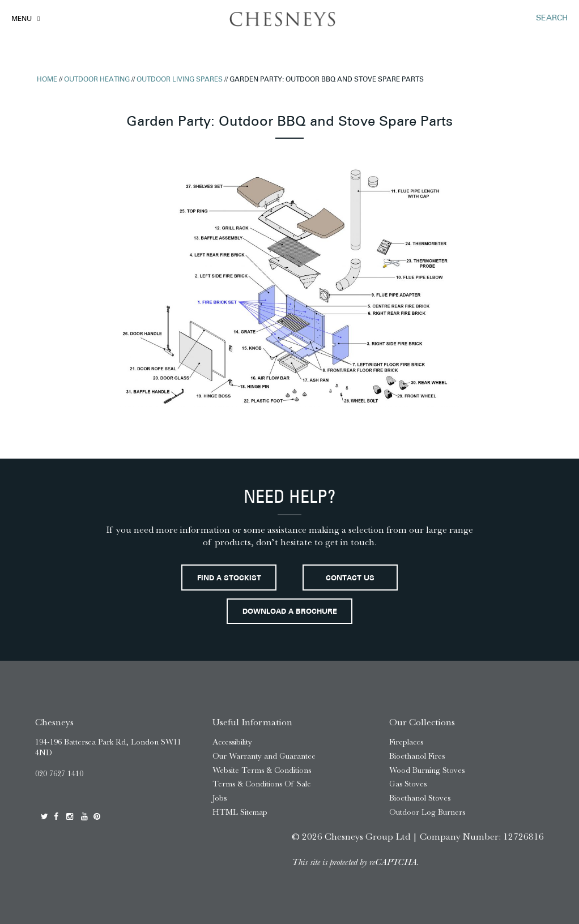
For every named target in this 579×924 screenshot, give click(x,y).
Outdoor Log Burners (427, 812)
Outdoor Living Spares (180, 80)
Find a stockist (229, 579)
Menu (22, 19)
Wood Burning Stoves (427, 770)
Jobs (220, 798)
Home (47, 80)
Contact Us (350, 579)
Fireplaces (406, 742)
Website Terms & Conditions (262, 770)
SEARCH (552, 18)
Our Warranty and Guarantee (264, 756)
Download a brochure (290, 612)
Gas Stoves (408, 784)
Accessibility (232, 742)
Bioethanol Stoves (420, 798)
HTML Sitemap (240, 812)
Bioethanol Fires (417, 756)
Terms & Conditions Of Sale (262, 784)
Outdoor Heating (97, 80)
